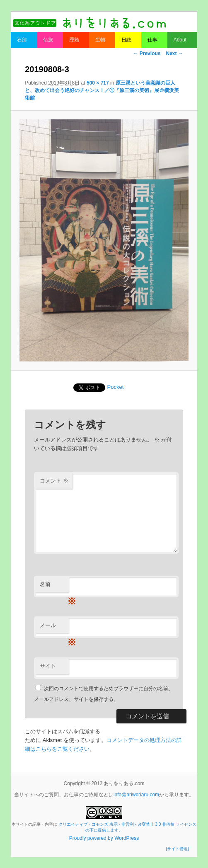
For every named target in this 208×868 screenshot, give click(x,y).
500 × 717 (98, 83)
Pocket (116, 387)
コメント (54, 481)
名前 (54, 587)
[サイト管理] (177, 849)
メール (54, 628)
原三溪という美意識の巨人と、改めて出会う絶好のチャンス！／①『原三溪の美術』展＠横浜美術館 (102, 90)
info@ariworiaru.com (136, 795)
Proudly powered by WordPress (104, 838)
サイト (48, 666)
